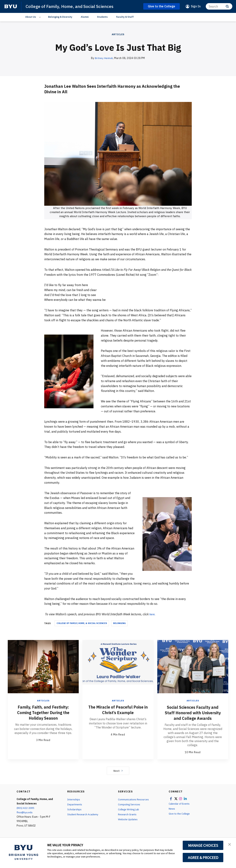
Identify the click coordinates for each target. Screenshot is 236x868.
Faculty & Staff (125, 17)
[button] (230, 844)
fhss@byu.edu (25, 818)
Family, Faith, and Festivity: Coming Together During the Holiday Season (43, 712)
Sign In (196, 6)
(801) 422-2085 (26, 813)
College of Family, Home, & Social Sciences (82, 623)
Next (118, 776)
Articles (118, 34)
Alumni (85, 17)
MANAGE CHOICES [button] (203, 845)
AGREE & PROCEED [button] (203, 857)
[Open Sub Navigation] (40, 17)
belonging (119, 623)
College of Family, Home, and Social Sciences (72, 6)
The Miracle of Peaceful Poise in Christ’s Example (118, 710)
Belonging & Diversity (60, 17)
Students (102, 17)
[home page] (11, 6)
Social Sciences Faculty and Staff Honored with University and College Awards (193, 715)
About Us (31, 17)
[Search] (219, 6)
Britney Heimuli (104, 58)
